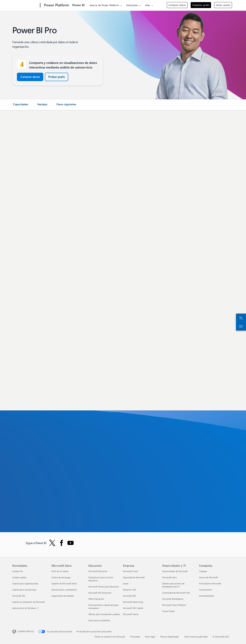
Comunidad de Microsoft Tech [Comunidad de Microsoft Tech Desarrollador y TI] (176, 593)
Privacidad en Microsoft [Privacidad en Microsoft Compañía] (210, 583)
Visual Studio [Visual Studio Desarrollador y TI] (168, 611)
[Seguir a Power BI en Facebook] (61, 543)
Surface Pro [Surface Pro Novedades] (18, 571)
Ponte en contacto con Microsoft (110, 637)
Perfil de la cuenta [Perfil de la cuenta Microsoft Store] (60, 571)
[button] (30, 77)
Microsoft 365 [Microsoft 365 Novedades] (19, 596)
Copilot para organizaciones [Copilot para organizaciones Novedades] (25, 583)
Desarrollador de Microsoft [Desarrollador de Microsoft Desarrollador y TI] (175, 571)
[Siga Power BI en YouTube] (71, 543)
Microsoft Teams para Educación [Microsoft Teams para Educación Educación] (104, 587)
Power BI (79, 5)
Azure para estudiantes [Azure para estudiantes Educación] (99, 620)
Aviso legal (150, 637)
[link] (21, 106)
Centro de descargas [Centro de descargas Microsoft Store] (61, 577)
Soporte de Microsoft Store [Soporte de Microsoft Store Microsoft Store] (64, 583)
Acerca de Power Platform (104, 5)
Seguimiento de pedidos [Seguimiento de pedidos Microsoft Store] (63, 596)
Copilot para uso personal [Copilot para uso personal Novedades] (24, 590)
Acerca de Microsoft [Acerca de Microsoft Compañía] (208, 577)
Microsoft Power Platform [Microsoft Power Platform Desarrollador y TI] (174, 605)
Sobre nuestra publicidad (196, 637)
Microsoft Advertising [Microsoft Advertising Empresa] (133, 602)
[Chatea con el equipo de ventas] (240, 318)
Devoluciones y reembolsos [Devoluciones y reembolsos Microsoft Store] (64, 590)
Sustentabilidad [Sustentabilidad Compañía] (206, 596)
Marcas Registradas (170, 637)
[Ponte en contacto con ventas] (240, 326)
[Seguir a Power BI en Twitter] (52, 543)
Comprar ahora (177, 5)
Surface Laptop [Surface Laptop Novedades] (19, 577)
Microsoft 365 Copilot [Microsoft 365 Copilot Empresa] (133, 608)
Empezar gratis (201, 5)
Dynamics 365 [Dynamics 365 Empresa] (130, 590)
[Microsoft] (25, 5)
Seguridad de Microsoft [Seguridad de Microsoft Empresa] (134, 577)
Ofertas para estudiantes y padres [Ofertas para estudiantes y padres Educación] (104, 614)
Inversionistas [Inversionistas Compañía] (206, 590)
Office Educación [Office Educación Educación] (96, 599)
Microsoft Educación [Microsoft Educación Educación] (98, 571)
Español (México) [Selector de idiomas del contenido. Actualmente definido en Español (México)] (26, 631)
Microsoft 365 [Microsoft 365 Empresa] (129, 596)
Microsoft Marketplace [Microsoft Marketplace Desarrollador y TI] (173, 599)
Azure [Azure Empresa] (126, 583)
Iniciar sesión (223, 5)
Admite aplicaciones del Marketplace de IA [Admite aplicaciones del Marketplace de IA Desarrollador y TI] (173, 585)
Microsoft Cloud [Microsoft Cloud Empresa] (130, 571)
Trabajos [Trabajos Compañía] (203, 571)
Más (148, 5)
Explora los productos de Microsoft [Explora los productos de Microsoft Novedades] (28, 602)
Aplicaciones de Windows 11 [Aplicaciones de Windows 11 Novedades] (26, 608)
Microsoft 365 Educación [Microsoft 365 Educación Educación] (100, 593)
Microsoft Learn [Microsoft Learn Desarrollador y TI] (170, 577)
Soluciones (132, 5)
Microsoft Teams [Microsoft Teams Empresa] (131, 614)
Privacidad (135, 637)
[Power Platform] (56, 5)
